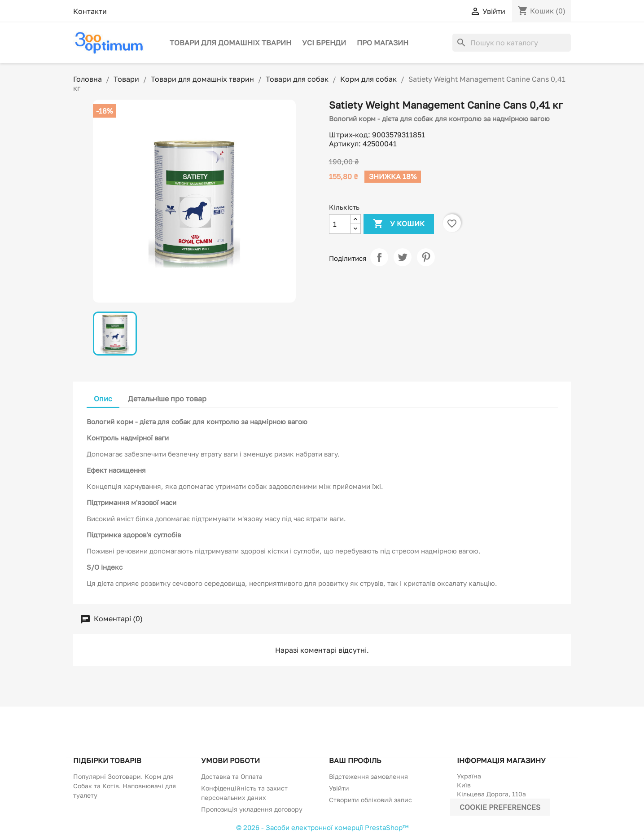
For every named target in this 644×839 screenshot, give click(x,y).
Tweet (403, 257)
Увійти (339, 788)
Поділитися (379, 257)
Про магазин (383, 43)
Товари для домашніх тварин (230, 43)
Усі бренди (324, 43)
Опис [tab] (103, 399)
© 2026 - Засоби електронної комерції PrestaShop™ (322, 827)
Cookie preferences (500, 807)
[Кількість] (340, 224)
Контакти (90, 11)
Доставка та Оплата (232, 776)
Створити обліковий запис (370, 800)
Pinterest (426, 257)
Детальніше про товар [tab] (167, 399)
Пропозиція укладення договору (252, 809)
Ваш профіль (355, 760)
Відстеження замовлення (368, 776)
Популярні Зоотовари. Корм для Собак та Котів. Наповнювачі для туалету (125, 786)
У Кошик (399, 224)
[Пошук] (512, 43)
